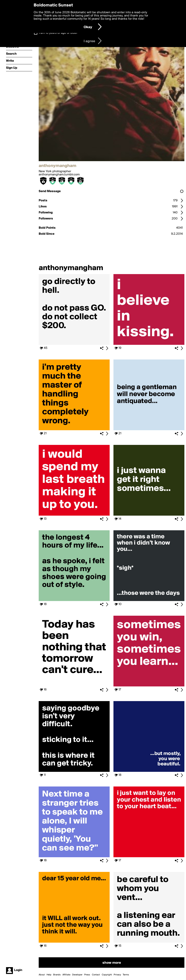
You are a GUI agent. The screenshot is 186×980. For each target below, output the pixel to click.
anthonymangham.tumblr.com (59, 175)
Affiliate (66, 975)
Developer (77, 975)
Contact (96, 975)
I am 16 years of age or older (58, 33)
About (42, 975)
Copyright (107, 975)
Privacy (117, 975)
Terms (126, 975)
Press (87, 975)
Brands (57, 975)
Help (49, 975)
